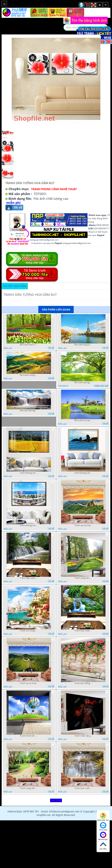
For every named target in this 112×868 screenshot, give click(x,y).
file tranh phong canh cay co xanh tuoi (83, 382)
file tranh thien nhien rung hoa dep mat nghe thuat (29, 345)
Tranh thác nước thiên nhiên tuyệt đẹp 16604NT (83, 631)
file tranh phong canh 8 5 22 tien (29, 411)
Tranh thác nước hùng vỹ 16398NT (83, 788)
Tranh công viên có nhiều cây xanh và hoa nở (83, 578)
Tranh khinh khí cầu (29, 736)
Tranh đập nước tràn (29, 578)
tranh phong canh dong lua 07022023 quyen (29, 473)
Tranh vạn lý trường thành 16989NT (83, 525)
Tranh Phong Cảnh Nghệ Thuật (54, 189)
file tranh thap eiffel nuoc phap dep (83, 345)
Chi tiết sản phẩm (15, 286)
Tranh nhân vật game (83, 736)
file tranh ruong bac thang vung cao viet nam (29, 375)
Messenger (103, 836)
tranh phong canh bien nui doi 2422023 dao (83, 473)
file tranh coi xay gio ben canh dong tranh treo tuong (83, 420)
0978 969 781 (103, 817)
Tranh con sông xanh (29, 631)
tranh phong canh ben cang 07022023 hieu (29, 525)
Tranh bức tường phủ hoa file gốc (83, 683)
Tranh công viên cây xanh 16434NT (29, 788)
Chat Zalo (103, 827)
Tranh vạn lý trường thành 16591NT (29, 683)
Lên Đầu (103, 846)
